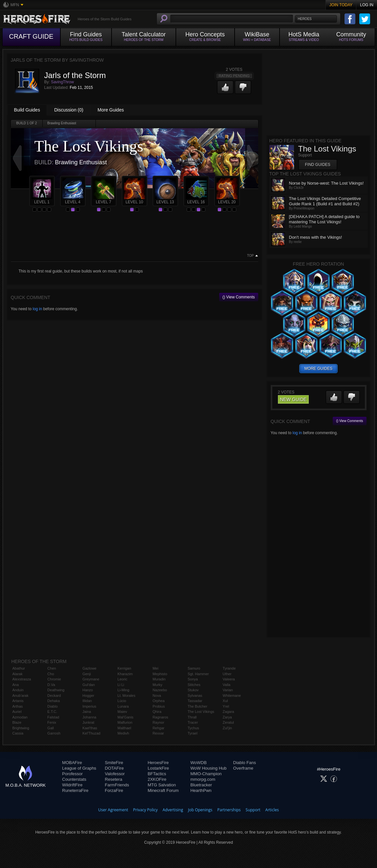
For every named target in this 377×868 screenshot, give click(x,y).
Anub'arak (21, 696)
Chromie (54, 679)
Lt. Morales (126, 696)
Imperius (89, 706)
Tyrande (229, 668)
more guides (318, 369)
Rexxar (158, 733)
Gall (51, 728)
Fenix (52, 722)
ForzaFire (114, 790)
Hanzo (88, 690)
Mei (156, 668)
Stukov (193, 690)
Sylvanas (195, 696)
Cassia (18, 733)
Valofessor (115, 774)
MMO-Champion (206, 774)
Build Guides (27, 110)
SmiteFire (114, 763)
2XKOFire (157, 779)
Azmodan (20, 717)
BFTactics (157, 774)
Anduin (18, 690)
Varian (228, 690)
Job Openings (200, 810)
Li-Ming (123, 690)
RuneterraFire (75, 790)
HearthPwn (201, 790)
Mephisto (160, 674)
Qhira (157, 712)
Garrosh (54, 733)
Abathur (19, 668)
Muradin (159, 679)
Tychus (193, 728)
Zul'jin (227, 728)
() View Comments (239, 297)
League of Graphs (79, 768)
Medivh (123, 733)
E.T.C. (52, 712)
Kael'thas (90, 728)
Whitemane (232, 696)
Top (250, 256)
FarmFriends (117, 785)
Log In (367, 5)
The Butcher (198, 706)
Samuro (194, 668)
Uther (227, 674)
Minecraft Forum (163, 790)
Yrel (226, 706)
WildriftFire (72, 785)
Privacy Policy (146, 810)
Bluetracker (201, 785)
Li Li (121, 685)
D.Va (51, 685)
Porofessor (72, 774)
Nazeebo (160, 690)
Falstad (53, 717)
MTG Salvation (162, 785)
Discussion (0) (69, 110)
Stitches (194, 685)
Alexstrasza (22, 679)
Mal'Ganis (126, 717)
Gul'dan (89, 685)
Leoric (122, 679)
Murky (157, 685)
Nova (157, 696)
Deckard (54, 696)
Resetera (114, 779)
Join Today (341, 5)
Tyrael (193, 733)
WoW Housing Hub (208, 768)
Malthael (124, 728)
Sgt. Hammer (198, 674)
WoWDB (199, 763)
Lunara (123, 706)
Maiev (122, 712)
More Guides (111, 110)
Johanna (89, 717)
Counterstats (74, 779)
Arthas (18, 706)
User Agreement (113, 810)
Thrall (192, 717)
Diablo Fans (245, 763)
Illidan (87, 701)
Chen (52, 668)
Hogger (88, 696)
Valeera (229, 679)
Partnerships (229, 810)
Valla (227, 685)
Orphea (159, 701)
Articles (272, 810)
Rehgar (158, 728)
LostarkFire (158, 768)
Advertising (173, 810)
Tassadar (195, 701)
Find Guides (318, 165)
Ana (16, 685)
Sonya (193, 679)
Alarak (18, 674)
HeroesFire (158, 763)
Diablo (52, 706)
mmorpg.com (203, 779)
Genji (87, 674)
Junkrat (88, 722)
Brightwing (21, 728)
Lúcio (122, 701)
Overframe (243, 768)
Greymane (91, 679)
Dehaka (53, 701)
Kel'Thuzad (91, 733)
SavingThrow (62, 82)
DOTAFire (115, 768)
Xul (225, 701)
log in (37, 309)
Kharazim (125, 674)
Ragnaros (160, 717)
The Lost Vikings (201, 712)
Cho (51, 674)
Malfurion (125, 722)
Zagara (229, 712)
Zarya (227, 717)
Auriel (17, 712)
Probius (159, 706)
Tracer (193, 722)
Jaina (87, 712)
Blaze (17, 722)
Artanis (18, 701)
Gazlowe (89, 668)
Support (253, 810)
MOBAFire (72, 763)
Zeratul (228, 722)
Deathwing (56, 690)
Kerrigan (124, 668)
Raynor (158, 722)
